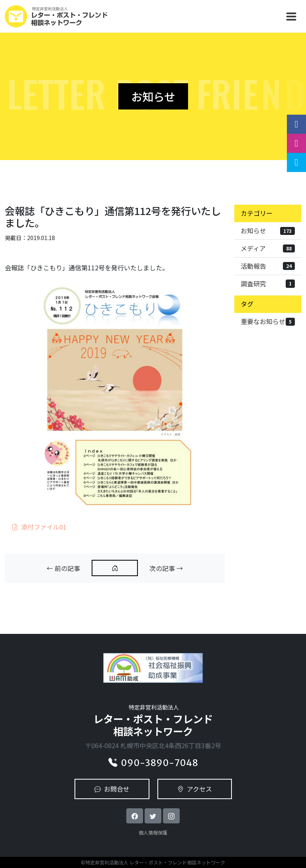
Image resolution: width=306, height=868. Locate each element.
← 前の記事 (63, 568)
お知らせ (268, 231)
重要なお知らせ (268, 321)
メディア (268, 248)
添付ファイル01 (39, 527)
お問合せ (112, 789)
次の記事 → (166, 568)
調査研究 (268, 283)
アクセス (195, 789)
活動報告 (268, 266)
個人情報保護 (153, 832)
